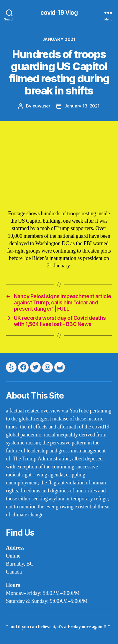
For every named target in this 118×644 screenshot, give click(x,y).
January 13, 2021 (82, 106)
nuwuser (42, 106)
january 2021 (59, 39)
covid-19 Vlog (59, 13)
